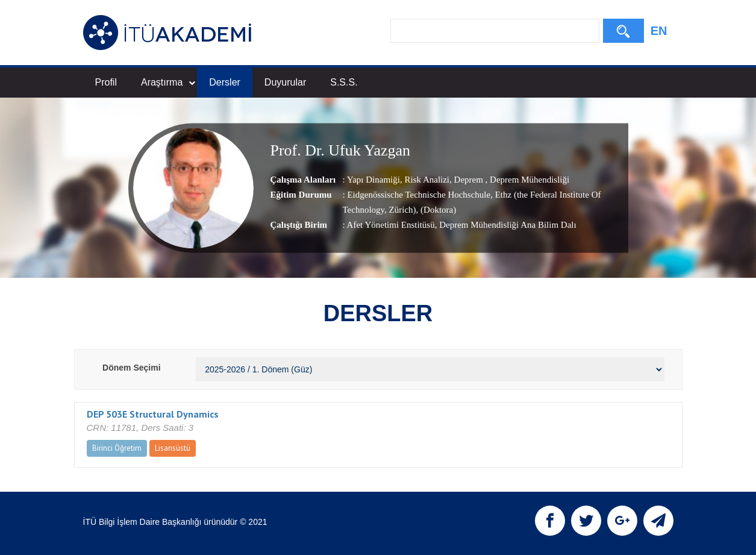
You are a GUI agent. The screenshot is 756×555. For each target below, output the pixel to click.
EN (659, 31)
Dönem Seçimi (131, 368)
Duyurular (285, 82)
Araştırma (168, 82)
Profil (106, 82)
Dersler (225, 82)
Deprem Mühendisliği (528, 180)
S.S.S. (344, 82)
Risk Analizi (426, 180)
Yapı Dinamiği (373, 180)
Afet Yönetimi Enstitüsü (391, 225)
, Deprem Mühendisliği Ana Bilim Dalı (506, 225)
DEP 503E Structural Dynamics (153, 414)
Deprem (469, 180)
